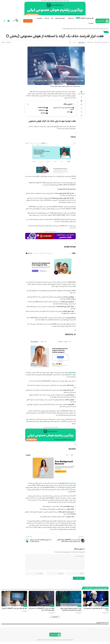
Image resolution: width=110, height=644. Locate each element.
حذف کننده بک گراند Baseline (68, 486)
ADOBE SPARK (42, 110)
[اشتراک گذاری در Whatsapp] (81, 107)
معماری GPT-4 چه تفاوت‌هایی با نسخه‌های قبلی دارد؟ (96, 612)
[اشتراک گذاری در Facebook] (81, 99)
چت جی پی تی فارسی (104, 31)
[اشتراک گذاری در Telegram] (81, 111)
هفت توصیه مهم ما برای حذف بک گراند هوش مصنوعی (63, 111)
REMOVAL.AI (42, 113)
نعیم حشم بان (40, 642)
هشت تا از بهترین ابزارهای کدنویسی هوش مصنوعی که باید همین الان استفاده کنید (71, 612)
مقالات (94, 31)
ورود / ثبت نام (28, 23)
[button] (81, 114)
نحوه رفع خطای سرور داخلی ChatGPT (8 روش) (15, 611)
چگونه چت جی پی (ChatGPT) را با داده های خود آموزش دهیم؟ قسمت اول (41, 612)
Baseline (43, 115)
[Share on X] (81, 103)
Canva (69, 114)
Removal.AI (72, 375)
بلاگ (97, 31)
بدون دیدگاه (90, 45)
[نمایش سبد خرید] (16, 23)
